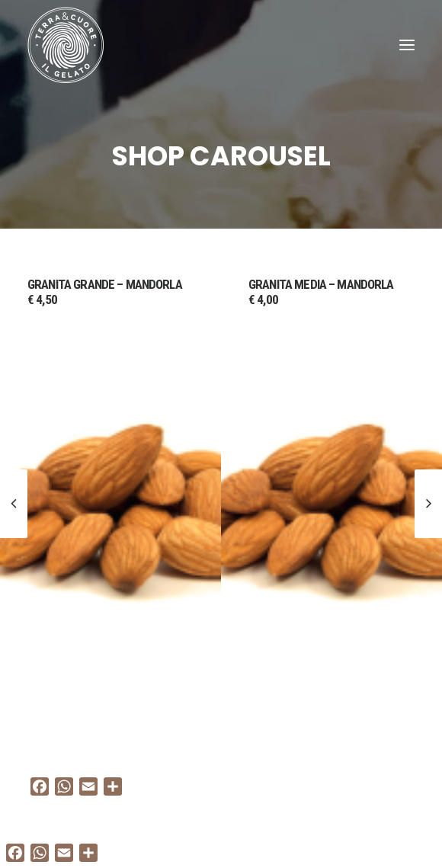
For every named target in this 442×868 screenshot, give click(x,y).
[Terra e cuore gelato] (66, 45)
